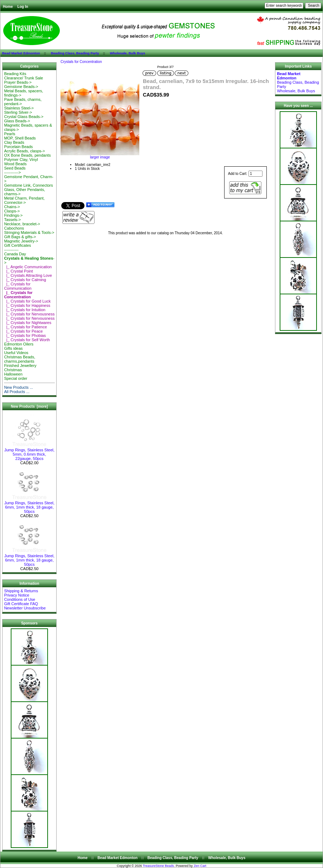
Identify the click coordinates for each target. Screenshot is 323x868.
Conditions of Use (20, 599)
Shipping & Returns (21, 591)
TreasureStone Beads (158, 866)
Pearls (9, 134)
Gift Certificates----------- (17, 247)
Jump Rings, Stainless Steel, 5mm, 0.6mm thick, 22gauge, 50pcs (29, 452)
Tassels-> (12, 220)
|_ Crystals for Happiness (27, 305)
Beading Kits (15, 74)
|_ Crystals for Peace (23, 331)
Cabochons (14, 228)
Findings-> (13, 215)
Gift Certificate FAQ (21, 604)
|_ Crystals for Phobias (25, 335)
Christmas (13, 370)
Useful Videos (16, 353)
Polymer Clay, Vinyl (21, 160)
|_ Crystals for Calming (25, 280)
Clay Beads (14, 142)
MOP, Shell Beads (20, 138)
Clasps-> (12, 211)
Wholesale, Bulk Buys (128, 53)
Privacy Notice (16, 595)
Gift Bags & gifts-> (20, 237)
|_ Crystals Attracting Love (28, 275)
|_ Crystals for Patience (25, 327)
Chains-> (12, 207)
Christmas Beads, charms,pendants (20, 359)
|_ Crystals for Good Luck (27, 301)
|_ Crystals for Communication (18, 286)
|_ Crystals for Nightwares (28, 323)
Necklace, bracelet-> (22, 224)
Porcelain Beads (18, 147)
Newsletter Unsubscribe (25, 608)
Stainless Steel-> (19, 108)
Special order (16, 378)
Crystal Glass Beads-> (24, 117)
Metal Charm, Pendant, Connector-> (24, 200)
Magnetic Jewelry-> (21, 241)
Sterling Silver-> (18, 112)
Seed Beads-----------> (15, 170)
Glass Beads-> (17, 121)
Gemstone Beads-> (21, 87)
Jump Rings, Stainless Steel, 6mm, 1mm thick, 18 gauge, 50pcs (29, 505)
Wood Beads (15, 164)
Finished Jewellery (20, 366)
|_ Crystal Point (18, 271)
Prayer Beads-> (18, 82)
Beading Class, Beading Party (75, 53)
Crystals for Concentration (81, 62)
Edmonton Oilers (19, 344)
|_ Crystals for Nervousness (29, 314)
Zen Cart (200, 866)
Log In (23, 7)
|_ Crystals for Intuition (25, 310)
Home (8, 7)
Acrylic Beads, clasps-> (24, 151)
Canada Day (15, 254)
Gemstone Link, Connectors (28, 185)
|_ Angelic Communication (28, 267)
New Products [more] (29, 406)
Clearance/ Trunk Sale (23, 78)
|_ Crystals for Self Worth (27, 340)
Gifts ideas (13, 348)
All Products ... (17, 392)
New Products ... (18, 387)
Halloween (13, 374)
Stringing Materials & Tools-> (29, 232)
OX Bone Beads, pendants (27, 155)
